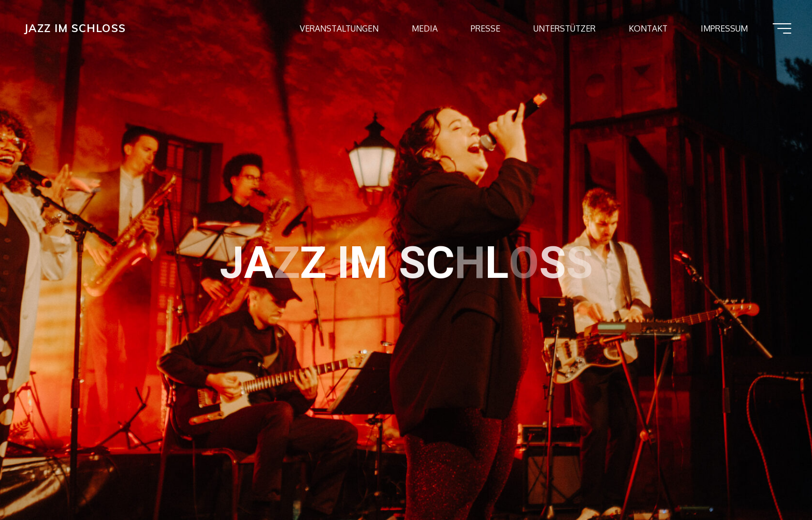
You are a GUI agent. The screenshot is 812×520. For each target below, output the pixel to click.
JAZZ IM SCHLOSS (75, 28)
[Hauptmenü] (782, 28)
